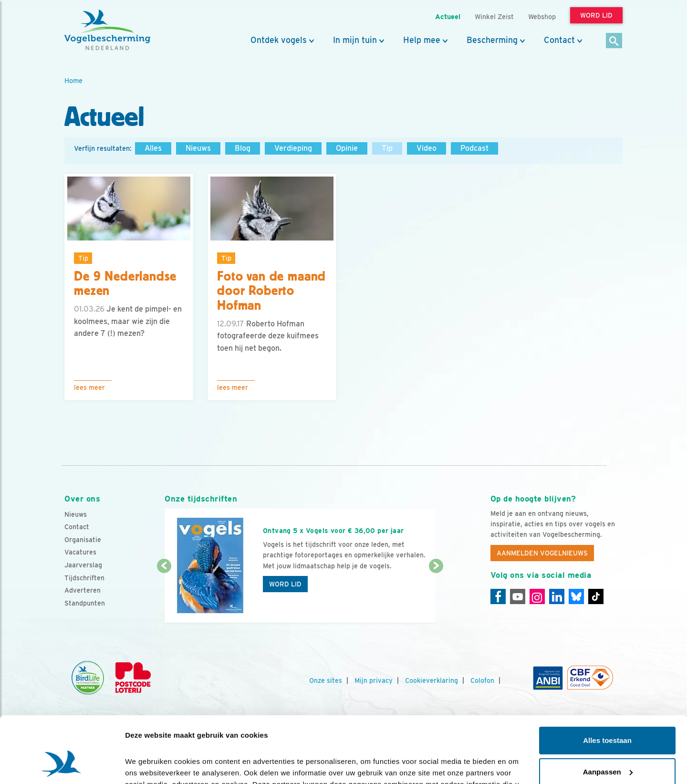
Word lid (285, 584)
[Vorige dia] (164, 595)
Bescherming (492, 40)
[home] (107, 30)
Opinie (347, 148)
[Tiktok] (596, 596)
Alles (153, 148)
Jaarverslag (83, 565)
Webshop (542, 16)
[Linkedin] (557, 596)
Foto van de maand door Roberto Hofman (271, 291)
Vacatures (80, 552)
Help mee (422, 40)
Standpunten (85, 603)
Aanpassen (608, 715)
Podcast (474, 148)
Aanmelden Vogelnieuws (542, 553)
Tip (387, 148)
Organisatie (83, 540)
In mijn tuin (355, 40)
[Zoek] (614, 41)
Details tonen (148, 765)
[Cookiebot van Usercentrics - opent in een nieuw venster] (62, 765)
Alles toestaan (607, 684)
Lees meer (89, 387)
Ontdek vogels (279, 40)
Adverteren (83, 590)
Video (427, 148)
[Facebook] (498, 596)
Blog (243, 148)
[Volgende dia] (436, 595)
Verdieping (293, 148)
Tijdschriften (84, 578)
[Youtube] (518, 596)
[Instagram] (537, 596)
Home (73, 80)
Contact (559, 40)
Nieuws (198, 148)
